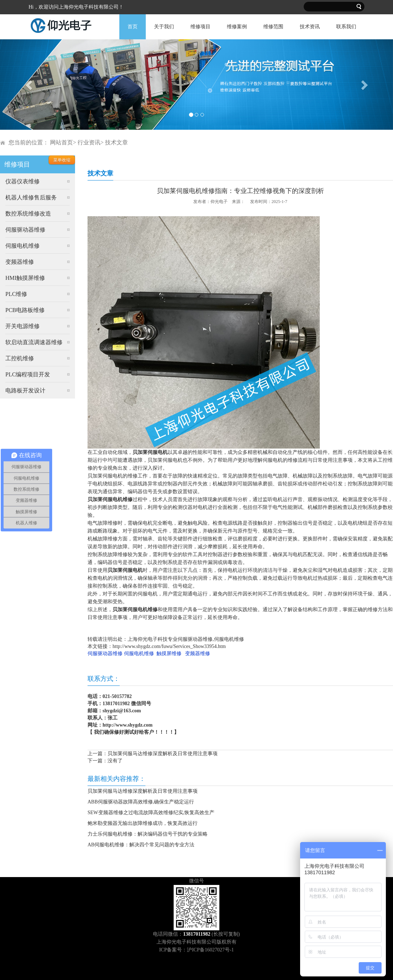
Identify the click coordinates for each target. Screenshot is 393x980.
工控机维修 (20, 358)
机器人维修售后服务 (31, 197)
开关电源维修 (23, 326)
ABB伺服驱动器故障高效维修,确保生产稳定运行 (141, 802)
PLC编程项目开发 (28, 374)
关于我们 (164, 27)
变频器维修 (20, 262)
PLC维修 (16, 294)
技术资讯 (310, 27)
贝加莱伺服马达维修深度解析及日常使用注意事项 (163, 754)
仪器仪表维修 (23, 181)
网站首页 (61, 142)
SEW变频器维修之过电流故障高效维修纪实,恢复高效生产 (151, 813)
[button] (29, 85)
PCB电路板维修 (25, 310)
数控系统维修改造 (28, 214)
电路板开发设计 (25, 390)
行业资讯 (89, 142)
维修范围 (273, 27)
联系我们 (346, 27)
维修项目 (200, 27)
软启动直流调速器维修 (34, 342)
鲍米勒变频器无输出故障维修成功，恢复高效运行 (143, 823)
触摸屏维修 (169, 654)
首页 (133, 27)
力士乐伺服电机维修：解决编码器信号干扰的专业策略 (148, 834)
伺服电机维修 (23, 246)
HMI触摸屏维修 (25, 278)
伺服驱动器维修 (25, 230)
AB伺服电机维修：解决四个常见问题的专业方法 (141, 845)
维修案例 (237, 27)
